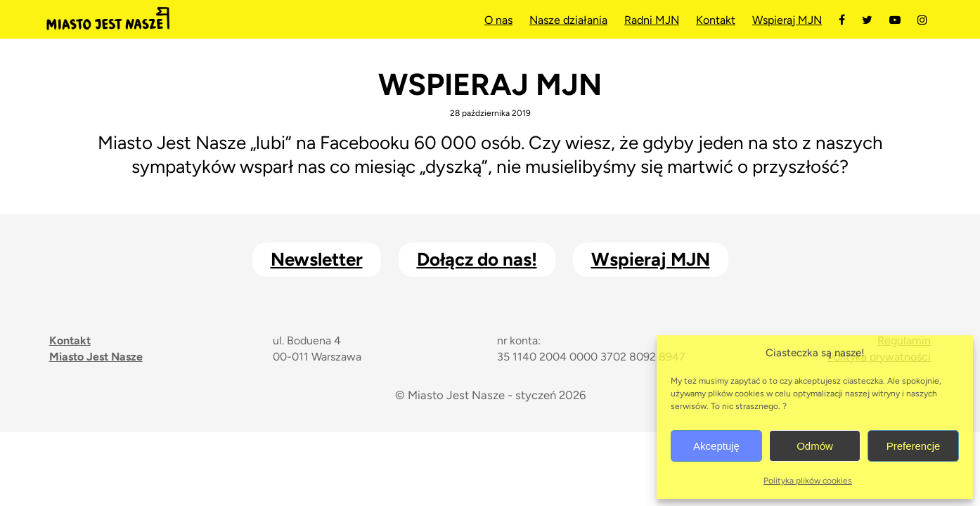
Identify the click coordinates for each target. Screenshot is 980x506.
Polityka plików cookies (808, 481)
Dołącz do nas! (477, 259)
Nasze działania (568, 20)
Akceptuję (716, 446)
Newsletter (317, 259)
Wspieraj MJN (787, 20)
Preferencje (914, 446)
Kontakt (716, 20)
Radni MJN (652, 20)
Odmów (815, 446)
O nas (498, 20)
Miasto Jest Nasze (108, 20)
